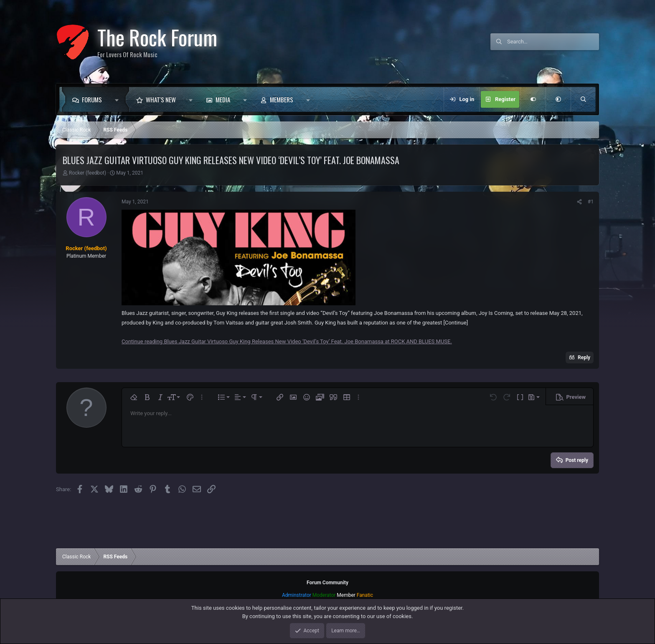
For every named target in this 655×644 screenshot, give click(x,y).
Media (223, 99)
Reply (584, 357)
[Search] (553, 42)
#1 (591, 202)
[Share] (579, 202)
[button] (119, 99)
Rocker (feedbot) (88, 173)
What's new (161, 99)
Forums (92, 99)
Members (282, 99)
